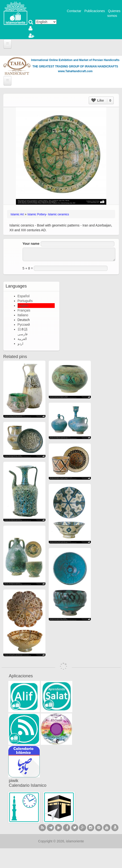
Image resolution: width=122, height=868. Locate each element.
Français (24, 310)
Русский (24, 325)
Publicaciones (95, 11)
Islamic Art (17, 214)
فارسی (23, 334)
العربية (22, 339)
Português (25, 301)
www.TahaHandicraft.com (75, 71)
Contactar (74, 11)
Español (24, 296)
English (23, 306)
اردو (20, 344)
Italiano (23, 315)
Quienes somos (114, 13)
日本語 (23, 329)
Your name (31, 244)
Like (101, 100)
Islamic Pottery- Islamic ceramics (48, 214)
